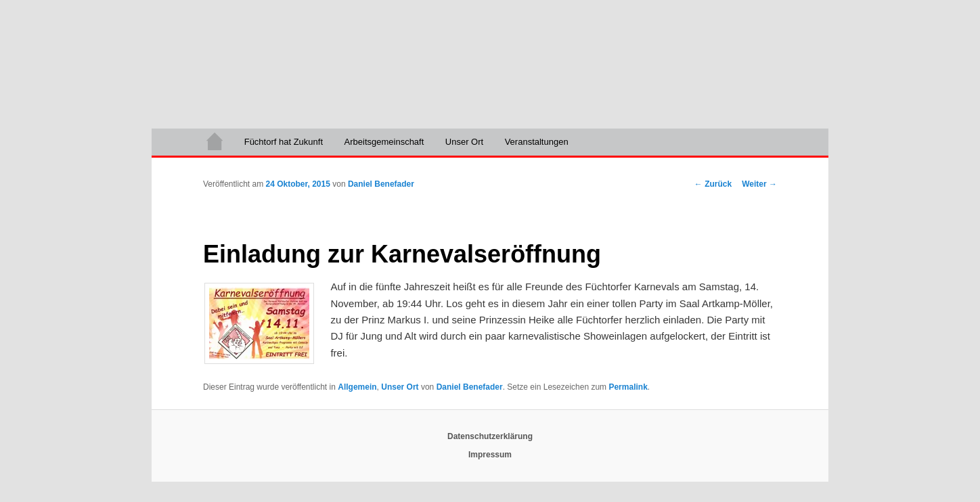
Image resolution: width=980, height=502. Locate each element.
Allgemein (357, 387)
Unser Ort (464, 142)
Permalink (628, 387)
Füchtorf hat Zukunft (284, 142)
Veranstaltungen (537, 142)
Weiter (759, 184)
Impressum (490, 455)
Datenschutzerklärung (490, 436)
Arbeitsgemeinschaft (384, 142)
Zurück (713, 184)
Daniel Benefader (381, 184)
